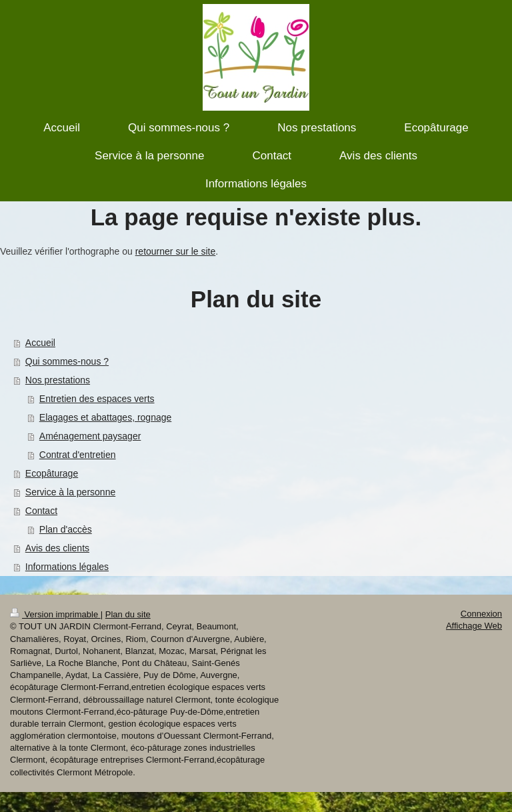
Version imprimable (55, 614)
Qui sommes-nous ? (67, 361)
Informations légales (67, 567)
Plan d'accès (66, 529)
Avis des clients (57, 548)
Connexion (481, 614)
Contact (41, 511)
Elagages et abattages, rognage (106, 417)
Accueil (40, 343)
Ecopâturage (52, 473)
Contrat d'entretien (78, 455)
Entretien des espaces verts (97, 399)
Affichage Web (474, 626)
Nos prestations (58, 380)
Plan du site (128, 614)
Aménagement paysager (90, 436)
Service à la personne (70, 492)
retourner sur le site (176, 251)
